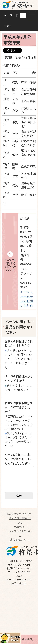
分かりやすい (15, 386)
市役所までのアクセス (19, 514)
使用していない (16, 433)
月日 (7, 73)
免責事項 (19, 527)
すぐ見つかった (16, 351)
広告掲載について (20, 540)
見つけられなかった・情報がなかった (19, 363)
